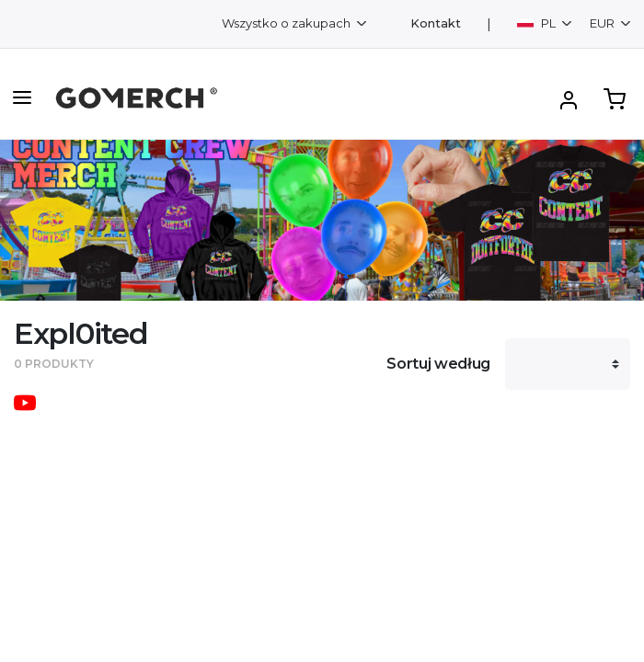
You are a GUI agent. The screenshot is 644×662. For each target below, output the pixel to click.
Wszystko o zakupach (287, 23)
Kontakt (436, 23)
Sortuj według (438, 364)
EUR (604, 23)
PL (538, 23)
